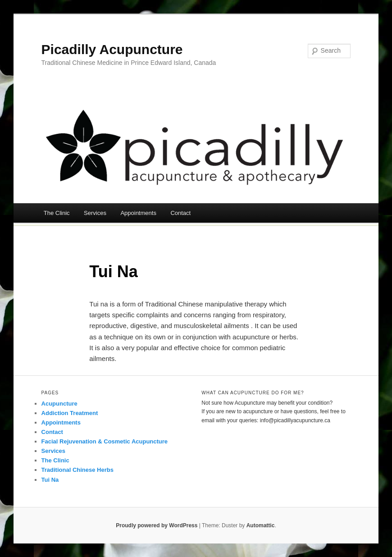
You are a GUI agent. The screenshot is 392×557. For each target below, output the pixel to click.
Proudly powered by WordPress (157, 525)
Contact (180, 213)
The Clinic (57, 213)
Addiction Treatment (70, 413)
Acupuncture (59, 404)
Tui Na (50, 480)
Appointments (138, 213)
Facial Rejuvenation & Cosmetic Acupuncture (105, 441)
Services (95, 213)
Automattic (261, 525)
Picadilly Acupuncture (112, 49)
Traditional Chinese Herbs (77, 470)
